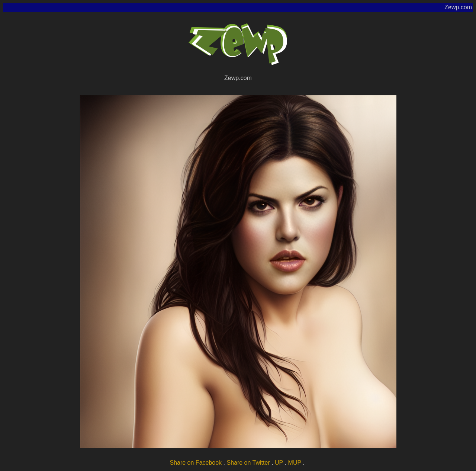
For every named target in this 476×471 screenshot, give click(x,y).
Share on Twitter (248, 463)
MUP (295, 463)
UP (279, 463)
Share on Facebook (196, 463)
